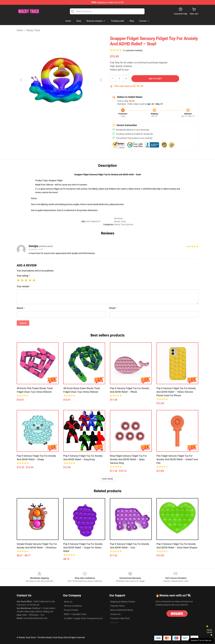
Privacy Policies (71, 610)
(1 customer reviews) (133, 50)
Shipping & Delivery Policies (123, 602)
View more (108, 479)
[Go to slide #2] (61, 131)
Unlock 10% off (209, 631)
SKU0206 (118, 218)
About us (68, 602)
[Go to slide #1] (45, 131)
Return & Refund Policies (122, 610)
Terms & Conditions (73, 606)
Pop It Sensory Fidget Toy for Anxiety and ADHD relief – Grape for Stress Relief (83, 548)
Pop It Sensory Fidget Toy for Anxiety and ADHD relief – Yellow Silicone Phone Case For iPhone (176, 392)
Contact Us (115, 614)
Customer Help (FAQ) (120, 618)
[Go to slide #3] (76, 131)
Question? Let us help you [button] (201, 640)
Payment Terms (117, 606)
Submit (23, 323)
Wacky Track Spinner (124, 224)
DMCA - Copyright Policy (75, 614)
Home (20, 30)
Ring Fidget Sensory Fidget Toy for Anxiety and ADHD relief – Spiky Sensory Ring (128, 459)
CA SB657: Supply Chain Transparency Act (83, 618)
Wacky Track (33, 30)
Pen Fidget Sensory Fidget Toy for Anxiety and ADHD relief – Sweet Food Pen (177, 459)
